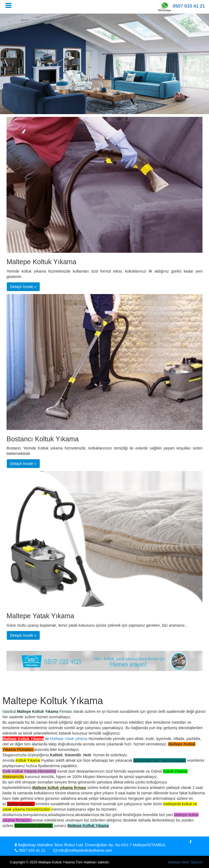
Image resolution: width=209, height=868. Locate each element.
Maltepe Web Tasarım (185, 862)
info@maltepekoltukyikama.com (85, 850)
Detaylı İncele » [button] (23, 287)
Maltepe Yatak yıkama (69, 739)
